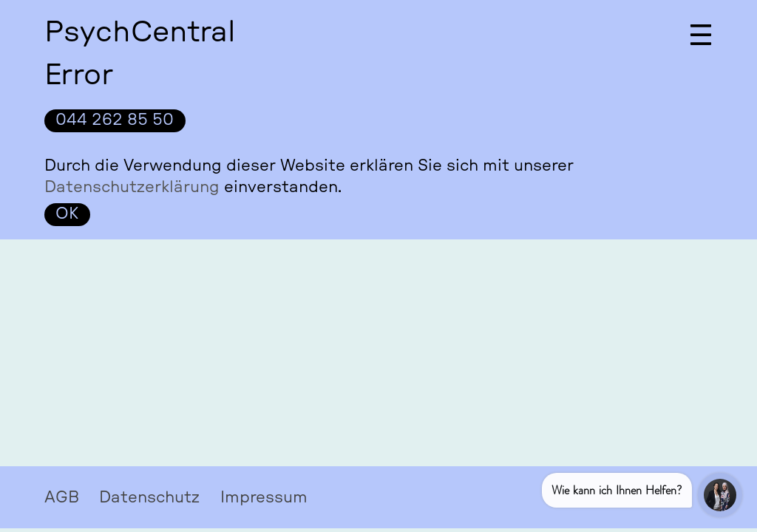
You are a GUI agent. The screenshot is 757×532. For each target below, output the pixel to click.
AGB (62, 497)
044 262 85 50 (115, 120)
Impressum (264, 497)
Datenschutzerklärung (132, 187)
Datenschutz (149, 497)
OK (67, 214)
